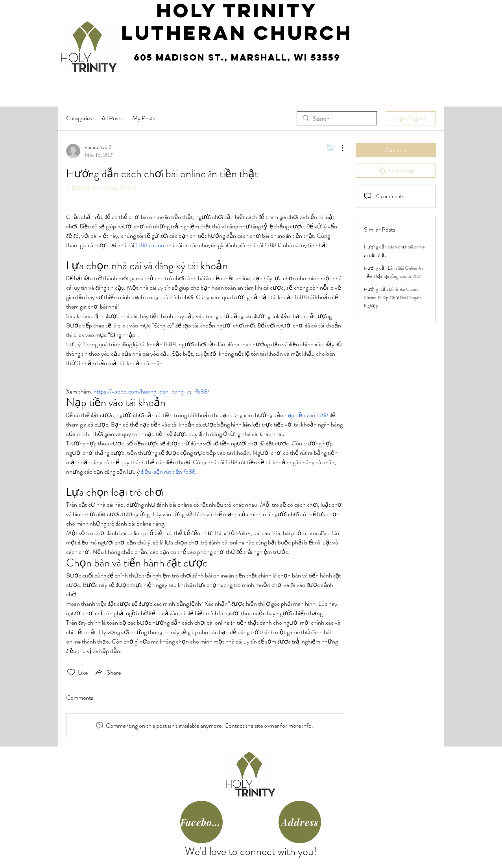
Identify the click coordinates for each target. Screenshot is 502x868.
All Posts (112, 118)
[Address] (300, 822)
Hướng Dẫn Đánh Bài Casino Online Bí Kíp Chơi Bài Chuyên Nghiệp (393, 298)
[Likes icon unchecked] (71, 672)
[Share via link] (107, 672)
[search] (337, 118)
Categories (79, 118)
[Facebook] (201, 822)
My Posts (144, 118)
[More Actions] (338, 148)
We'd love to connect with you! (251, 851)
